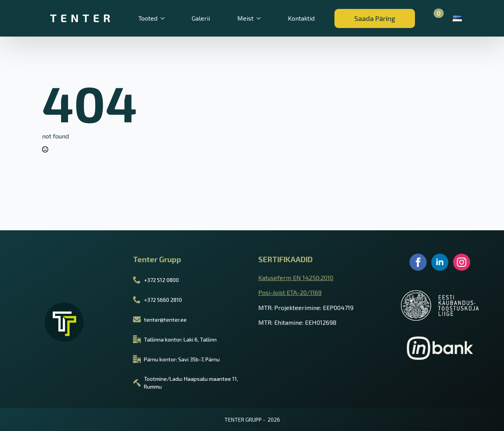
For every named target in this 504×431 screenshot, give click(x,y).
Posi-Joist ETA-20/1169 (290, 292)
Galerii (201, 18)
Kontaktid (301, 18)
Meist (245, 18)
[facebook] (418, 262)
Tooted (148, 18)
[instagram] (462, 262)
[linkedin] (440, 262)
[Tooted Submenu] (167, 18)
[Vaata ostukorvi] (434, 18)
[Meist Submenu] (263, 18)
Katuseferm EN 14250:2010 (296, 278)
